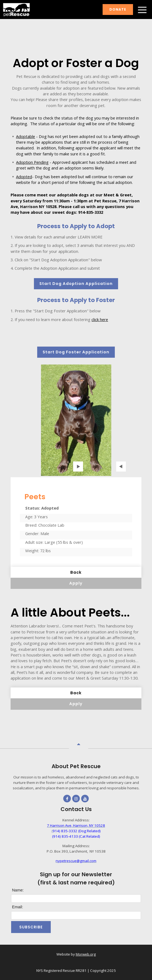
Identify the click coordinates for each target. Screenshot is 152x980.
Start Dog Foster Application (76, 352)
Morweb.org (86, 954)
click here (100, 319)
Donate (118, 9)
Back (76, 572)
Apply (76, 583)
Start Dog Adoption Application (76, 284)
